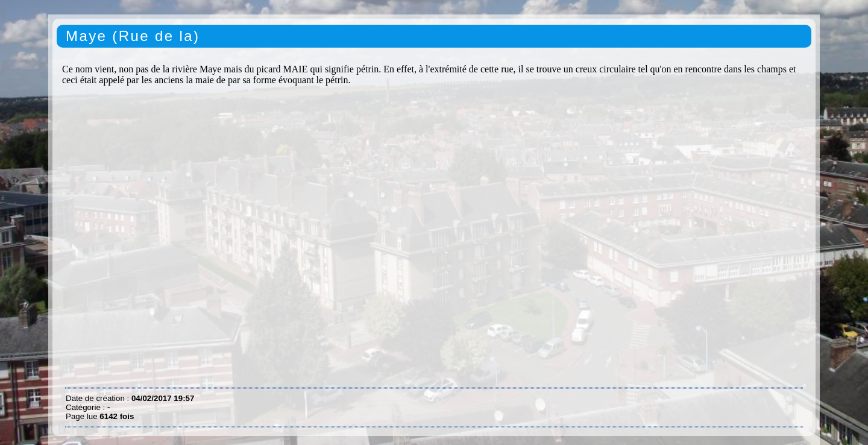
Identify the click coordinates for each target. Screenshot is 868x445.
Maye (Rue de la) (133, 36)
